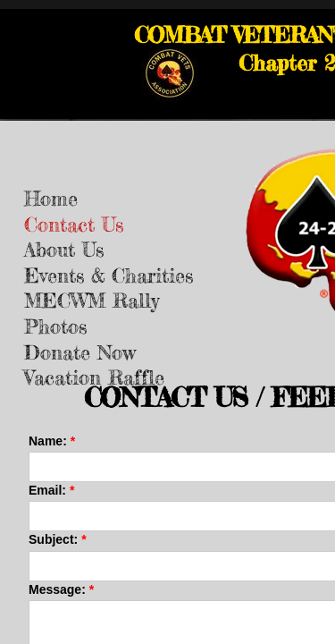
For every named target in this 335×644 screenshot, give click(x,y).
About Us (64, 249)
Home (51, 198)
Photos (55, 326)
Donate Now (80, 352)
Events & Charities (109, 275)
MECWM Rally (92, 300)
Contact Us (74, 224)
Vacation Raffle (94, 377)
